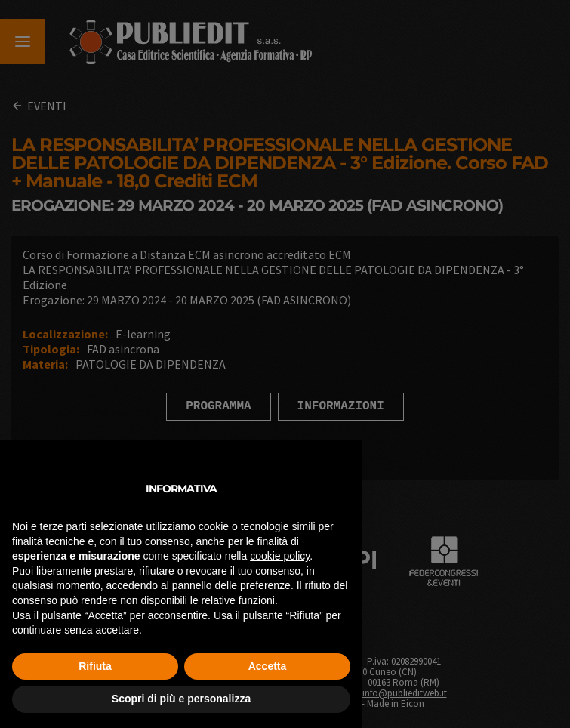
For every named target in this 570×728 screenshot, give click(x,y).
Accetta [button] (268, 666)
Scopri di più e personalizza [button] (181, 699)
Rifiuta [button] (95, 666)
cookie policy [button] (280, 556)
